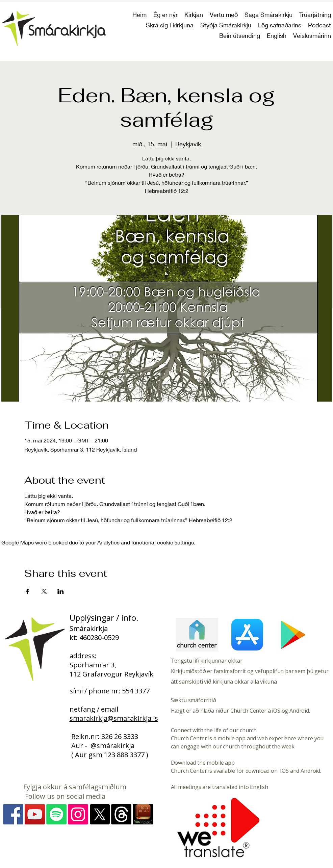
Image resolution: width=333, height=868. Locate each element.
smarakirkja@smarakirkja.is (114, 718)
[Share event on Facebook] (28, 591)
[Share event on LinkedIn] (61, 591)
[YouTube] (35, 814)
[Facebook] (13, 814)
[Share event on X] (44, 591)
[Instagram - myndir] (78, 814)
